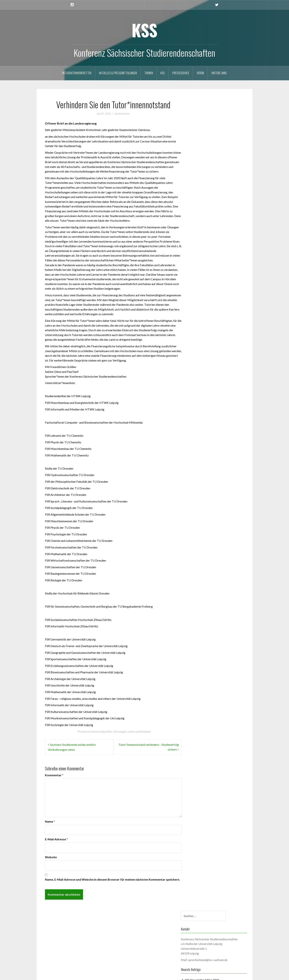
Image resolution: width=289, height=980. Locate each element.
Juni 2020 (202, 540)
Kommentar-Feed (57, 956)
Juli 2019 (201, 601)
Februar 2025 (204, 252)
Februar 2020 (204, 562)
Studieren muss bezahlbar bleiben (217, 198)
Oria (95, 975)
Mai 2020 (202, 545)
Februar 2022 (204, 435)
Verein (200, 73)
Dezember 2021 (206, 446)
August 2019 (204, 595)
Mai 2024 (202, 285)
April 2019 (202, 612)
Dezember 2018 (206, 629)
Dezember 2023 (206, 313)
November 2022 (206, 385)
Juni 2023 (202, 346)
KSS (144, 30)
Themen (149, 73)
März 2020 (203, 557)
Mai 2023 (202, 351)
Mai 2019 (202, 606)
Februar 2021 (204, 501)
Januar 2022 (203, 440)
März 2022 (203, 429)
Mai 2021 (202, 484)
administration (122, 114)
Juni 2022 (202, 412)
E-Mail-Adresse (56, 839)
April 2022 (202, 423)
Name (50, 821)
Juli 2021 (201, 473)
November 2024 (206, 263)
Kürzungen (120, 731)
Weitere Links (219, 73)
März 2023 (203, 363)
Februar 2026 (204, 224)
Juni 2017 (202, 684)
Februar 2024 (204, 302)
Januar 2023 (203, 374)
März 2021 (203, 496)
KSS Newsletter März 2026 (213, 171)
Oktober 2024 (205, 268)
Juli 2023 (201, 340)
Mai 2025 (202, 241)
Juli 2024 (201, 279)
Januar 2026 (203, 230)
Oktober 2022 (205, 390)
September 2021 (206, 462)
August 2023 (204, 335)
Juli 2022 (201, 407)
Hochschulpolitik (101, 731)
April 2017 (202, 695)
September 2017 (206, 678)
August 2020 (204, 529)
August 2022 (204, 401)
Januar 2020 (203, 568)
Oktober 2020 (205, 523)
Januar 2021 (203, 507)
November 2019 (206, 579)
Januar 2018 (203, 662)
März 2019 (203, 617)
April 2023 (202, 357)
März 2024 (203, 296)
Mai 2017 (202, 690)
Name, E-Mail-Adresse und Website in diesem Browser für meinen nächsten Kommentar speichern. (113, 879)
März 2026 (203, 218)
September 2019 (206, 590)
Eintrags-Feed (55, 951)
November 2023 (206, 318)
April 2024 (202, 290)
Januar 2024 (203, 307)
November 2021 (206, 451)
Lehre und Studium (139, 731)
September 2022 (206, 396)
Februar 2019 (204, 623)
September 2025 (206, 235)
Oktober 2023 (205, 324)
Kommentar (54, 775)
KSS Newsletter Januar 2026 (213, 182)
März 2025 (203, 246)
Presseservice (181, 73)
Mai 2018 (202, 656)
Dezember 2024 (206, 257)
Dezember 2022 (206, 379)
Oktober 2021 (205, 457)
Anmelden (52, 945)
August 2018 (204, 645)
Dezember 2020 (206, 512)
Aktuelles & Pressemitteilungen (118, 73)
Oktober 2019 (205, 584)
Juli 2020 (201, 534)
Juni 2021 (202, 479)
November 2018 (206, 634)
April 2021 (202, 490)
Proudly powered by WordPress (60, 975)
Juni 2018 (202, 651)
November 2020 (206, 518)
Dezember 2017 (206, 667)
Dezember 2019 (206, 573)
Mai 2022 (202, 418)
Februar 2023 (204, 368)
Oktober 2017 (205, 673)
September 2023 (206, 329)
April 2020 (202, 551)
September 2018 (206, 640)
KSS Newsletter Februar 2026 (214, 177)
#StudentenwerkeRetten (77, 73)
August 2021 (204, 468)
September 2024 (206, 274)
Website (51, 857)
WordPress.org (55, 961)
